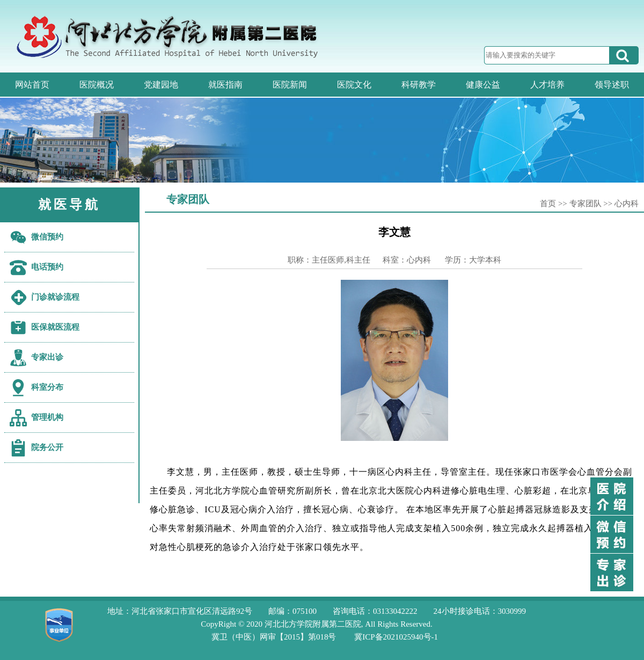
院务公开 (47, 447)
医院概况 (97, 85)
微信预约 (47, 237)
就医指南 (225, 85)
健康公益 (483, 85)
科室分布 (47, 387)
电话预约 (47, 267)
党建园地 (161, 85)
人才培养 (547, 85)
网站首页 (32, 85)
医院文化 (354, 85)
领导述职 (612, 85)
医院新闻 (290, 85)
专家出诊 (47, 357)
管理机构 (47, 417)
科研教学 (419, 85)
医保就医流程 (55, 327)
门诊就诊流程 (55, 297)
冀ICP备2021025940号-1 (396, 637)
